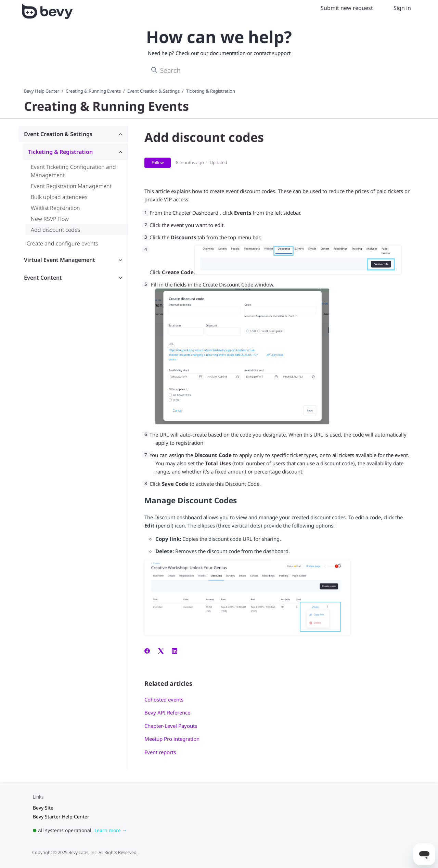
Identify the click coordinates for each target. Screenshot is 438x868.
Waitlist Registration (55, 208)
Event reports (160, 752)
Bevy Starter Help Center (61, 817)
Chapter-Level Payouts (171, 726)
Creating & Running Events (93, 91)
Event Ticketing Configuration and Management (73, 171)
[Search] (219, 70)
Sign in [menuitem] (402, 8)
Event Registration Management (71, 186)
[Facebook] (147, 652)
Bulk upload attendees (59, 197)
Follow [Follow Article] (158, 163)
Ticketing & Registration (211, 91)
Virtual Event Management (60, 260)
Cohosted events (164, 699)
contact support (272, 53)
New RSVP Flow (50, 219)
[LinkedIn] (175, 652)
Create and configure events (62, 243)
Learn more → (111, 830)
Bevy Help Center (42, 91)
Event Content (43, 278)
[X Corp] (161, 652)
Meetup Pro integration (172, 739)
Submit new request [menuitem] (347, 8)
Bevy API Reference (167, 712)
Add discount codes (55, 230)
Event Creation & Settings (153, 91)
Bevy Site (43, 808)
